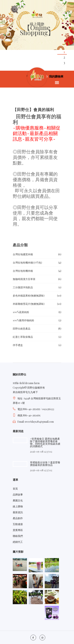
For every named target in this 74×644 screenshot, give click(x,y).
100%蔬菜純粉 (21, 312)
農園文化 (18, 500)
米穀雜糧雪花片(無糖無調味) (29, 304)
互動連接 (18, 524)
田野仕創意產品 (22, 329)
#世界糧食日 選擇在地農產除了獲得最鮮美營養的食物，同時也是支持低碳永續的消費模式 (45, 442)
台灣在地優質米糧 (23, 254)
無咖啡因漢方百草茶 (24, 279)
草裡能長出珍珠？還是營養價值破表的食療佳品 (45, 464)
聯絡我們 (18, 536)
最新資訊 (18, 512)
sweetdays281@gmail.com (39, 422)
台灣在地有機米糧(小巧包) (27, 263)
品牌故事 (18, 494)
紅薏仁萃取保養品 (23, 337)
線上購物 (18, 506)
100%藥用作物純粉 (23, 320)
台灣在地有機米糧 (23, 271)
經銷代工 (18, 542)
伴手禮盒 (18, 345)
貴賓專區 (18, 530)
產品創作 (18, 518)
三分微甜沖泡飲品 (23, 287)
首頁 (15, 489)
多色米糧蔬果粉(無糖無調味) (29, 296)
